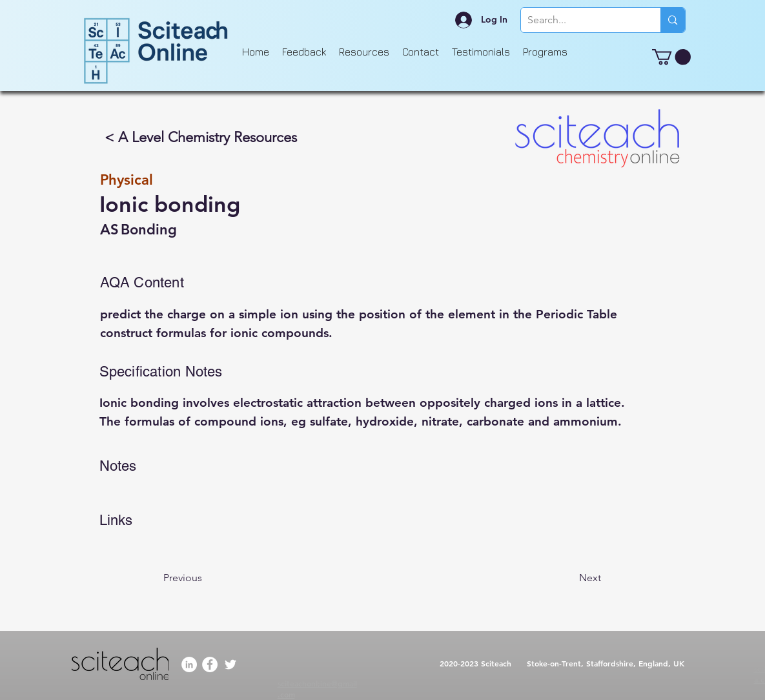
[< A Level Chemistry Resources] (202, 138)
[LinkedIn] (189, 664)
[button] (671, 57)
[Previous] (206, 578)
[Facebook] (210, 664)
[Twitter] (230, 664)
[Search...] (581, 20)
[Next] (569, 578)
